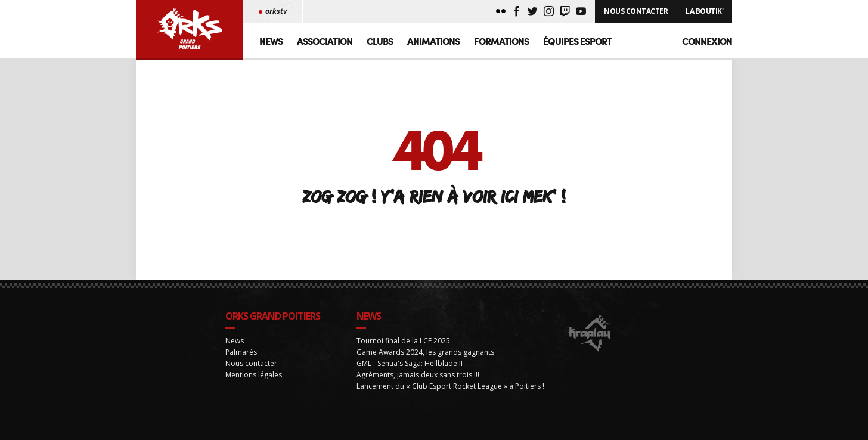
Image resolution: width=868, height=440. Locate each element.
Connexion (707, 41)
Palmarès (241, 371)
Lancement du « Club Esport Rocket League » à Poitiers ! (450, 405)
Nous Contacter (636, 11)
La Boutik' (704, 11)
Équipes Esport (577, 41)
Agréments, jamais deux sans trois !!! (418, 393)
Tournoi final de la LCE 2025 (403, 359)
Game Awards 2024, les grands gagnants (425, 371)
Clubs (380, 41)
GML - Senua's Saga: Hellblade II (410, 382)
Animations (433, 41)
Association (325, 41)
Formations (501, 41)
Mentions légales (254, 393)
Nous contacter (251, 382)
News (271, 41)
